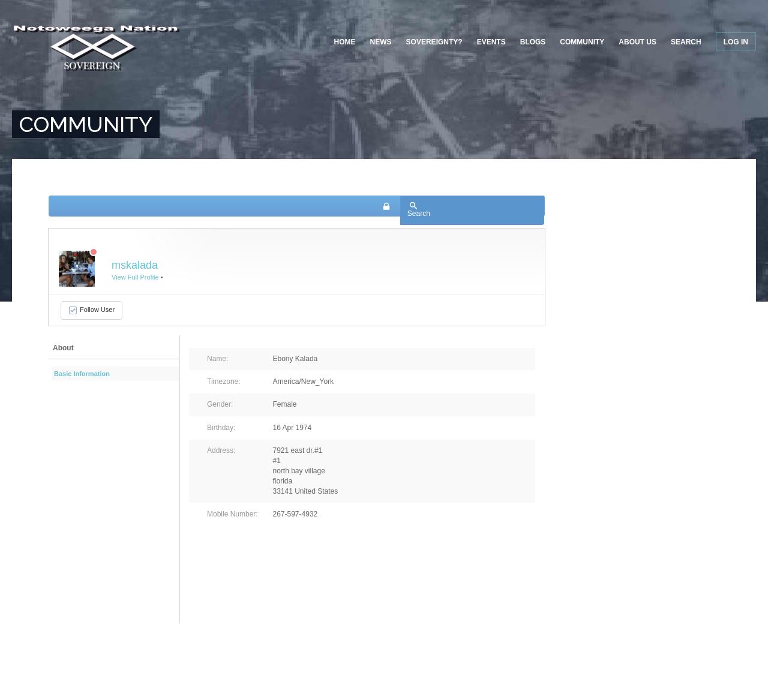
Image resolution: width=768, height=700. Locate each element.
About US (637, 42)
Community (582, 42)
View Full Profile (135, 277)
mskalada (135, 265)
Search (686, 42)
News (381, 42)
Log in (736, 42)
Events (491, 42)
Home (345, 42)
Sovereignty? (434, 42)
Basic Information (82, 374)
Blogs (533, 42)
